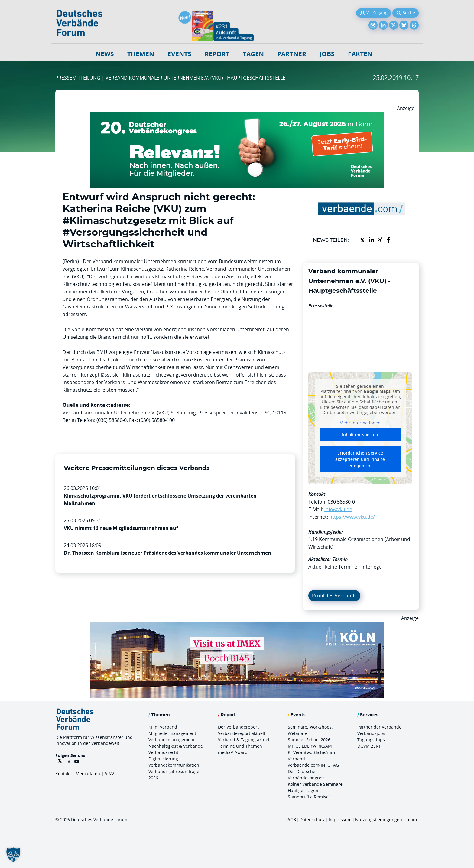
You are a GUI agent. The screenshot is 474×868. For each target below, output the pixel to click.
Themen (141, 54)
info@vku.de (338, 509)
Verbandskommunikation (174, 765)
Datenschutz (312, 819)
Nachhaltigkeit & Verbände (176, 746)
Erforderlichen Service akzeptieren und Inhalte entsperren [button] (360, 459)
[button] (13, 855)
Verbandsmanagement (172, 740)
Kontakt (63, 773)
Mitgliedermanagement (172, 733)
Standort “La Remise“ (309, 797)
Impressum (340, 819)
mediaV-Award (233, 752)
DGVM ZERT (369, 746)
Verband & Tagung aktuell (244, 740)
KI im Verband (163, 727)
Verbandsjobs (371, 733)
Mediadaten (88, 773)
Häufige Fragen (303, 790)
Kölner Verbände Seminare (315, 784)
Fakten (360, 54)
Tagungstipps (371, 740)
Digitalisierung (163, 759)
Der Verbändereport (238, 727)
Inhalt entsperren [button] (360, 434)
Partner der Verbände (379, 727)
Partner (292, 54)
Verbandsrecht (163, 752)
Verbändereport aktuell (242, 733)
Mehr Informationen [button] (360, 423)
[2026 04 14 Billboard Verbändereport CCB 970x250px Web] (237, 626)
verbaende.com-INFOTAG (313, 765)
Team (411, 819)
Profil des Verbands (334, 596)
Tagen (253, 54)
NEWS (105, 54)
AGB (292, 819)
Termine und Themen (240, 746)
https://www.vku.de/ (352, 517)
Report (217, 54)
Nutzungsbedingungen (379, 819)
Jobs (327, 54)
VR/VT (111, 773)
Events (179, 54)
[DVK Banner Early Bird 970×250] (237, 116)
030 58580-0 (341, 502)
